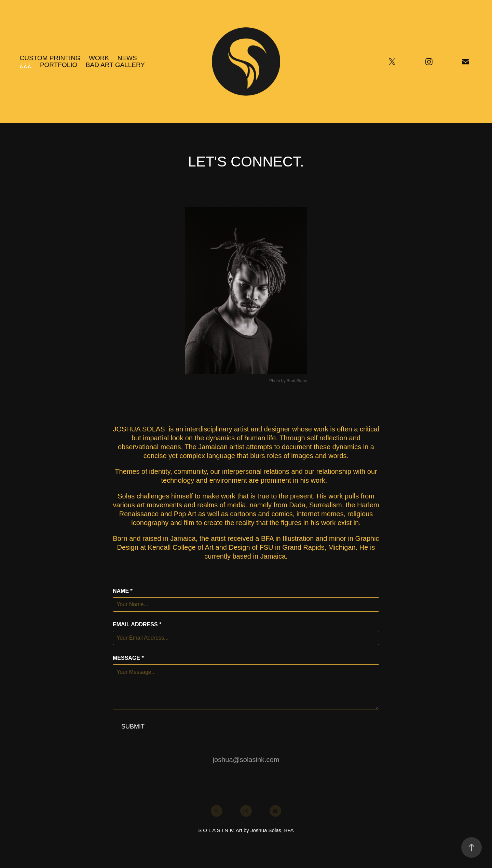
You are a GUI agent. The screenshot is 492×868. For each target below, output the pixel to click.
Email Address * (137, 625)
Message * (128, 658)
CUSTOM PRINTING (50, 58)
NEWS (127, 58)
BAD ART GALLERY (115, 65)
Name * (123, 591)
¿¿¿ (26, 65)
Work (99, 58)
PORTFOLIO (59, 65)
